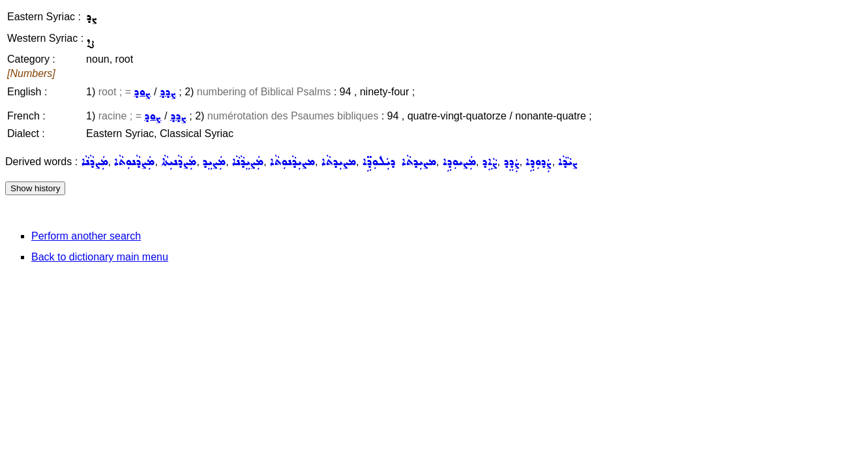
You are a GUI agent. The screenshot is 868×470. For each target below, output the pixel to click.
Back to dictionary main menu (100, 257)
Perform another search (86, 236)
